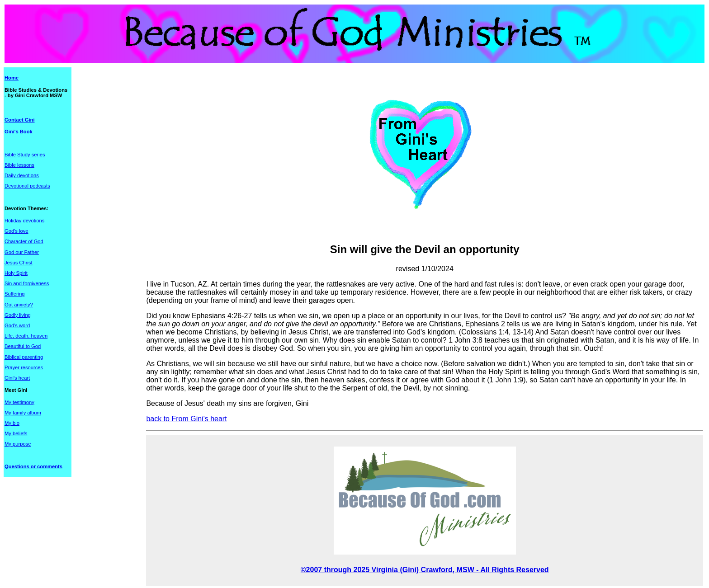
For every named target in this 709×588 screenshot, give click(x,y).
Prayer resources (24, 367)
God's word (17, 325)
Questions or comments (33, 466)
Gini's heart (17, 378)
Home (12, 78)
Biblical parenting (24, 357)
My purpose (18, 444)
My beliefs (16, 433)
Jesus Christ (19, 263)
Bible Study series (25, 155)
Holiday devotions (24, 221)
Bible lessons (19, 165)
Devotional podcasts (27, 186)
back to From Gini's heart (186, 419)
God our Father (22, 252)
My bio (12, 423)
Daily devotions (22, 175)
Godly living (18, 315)
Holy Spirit (16, 273)
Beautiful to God (23, 346)
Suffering (15, 294)
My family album (23, 413)
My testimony (19, 402)
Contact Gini (20, 120)
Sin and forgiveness (27, 283)
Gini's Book (19, 132)
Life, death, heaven (26, 336)
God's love (17, 231)
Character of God (24, 241)
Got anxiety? (19, 305)
